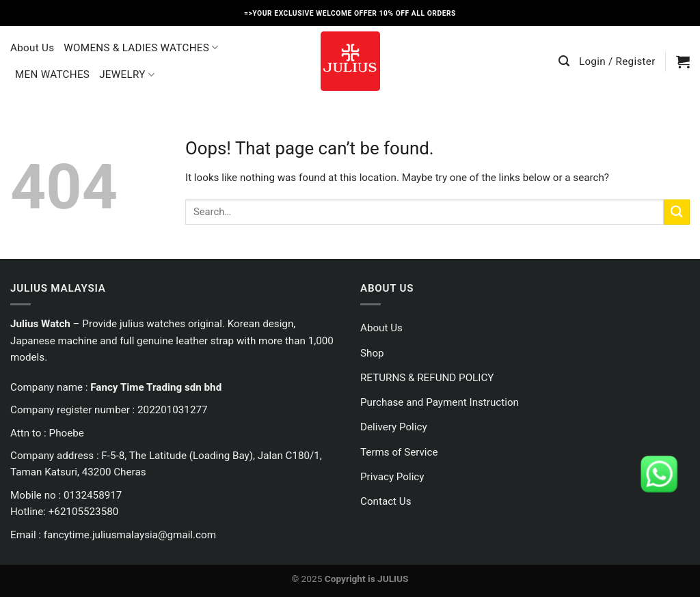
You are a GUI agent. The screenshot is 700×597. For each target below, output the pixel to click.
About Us (32, 48)
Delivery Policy (394, 427)
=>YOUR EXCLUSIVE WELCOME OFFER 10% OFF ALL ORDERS (350, 13)
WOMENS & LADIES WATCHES (141, 47)
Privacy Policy (392, 477)
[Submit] (677, 212)
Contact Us (386, 501)
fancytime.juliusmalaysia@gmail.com (130, 535)
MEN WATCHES (52, 74)
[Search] (564, 61)
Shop (372, 353)
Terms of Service (399, 452)
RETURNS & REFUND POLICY (427, 378)
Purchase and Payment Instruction (440, 402)
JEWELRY (127, 75)
